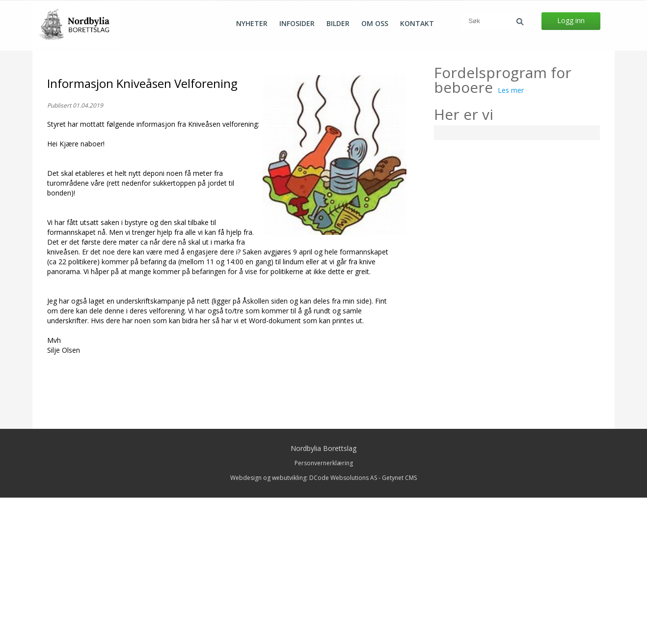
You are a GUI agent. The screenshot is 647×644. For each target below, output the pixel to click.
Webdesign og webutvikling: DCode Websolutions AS (304, 624)
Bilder (338, 24)
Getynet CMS (399, 624)
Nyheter (252, 24)
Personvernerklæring (324, 609)
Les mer (511, 237)
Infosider (297, 24)
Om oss (375, 24)
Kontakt (417, 24)
